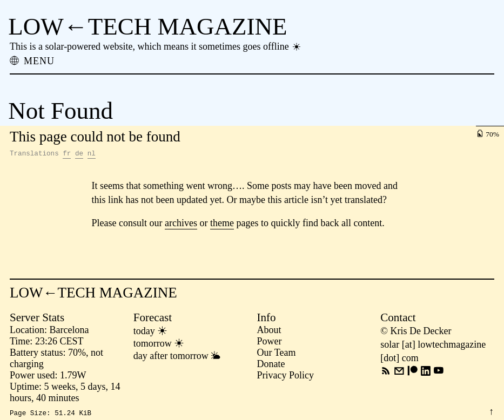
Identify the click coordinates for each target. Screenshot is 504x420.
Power (270, 343)
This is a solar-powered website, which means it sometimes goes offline (156, 46)
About (269, 331)
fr (67, 155)
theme (222, 225)
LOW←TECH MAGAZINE (147, 26)
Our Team (277, 354)
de (79, 155)
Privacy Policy (286, 377)
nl (92, 155)
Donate (271, 365)
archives (181, 225)
